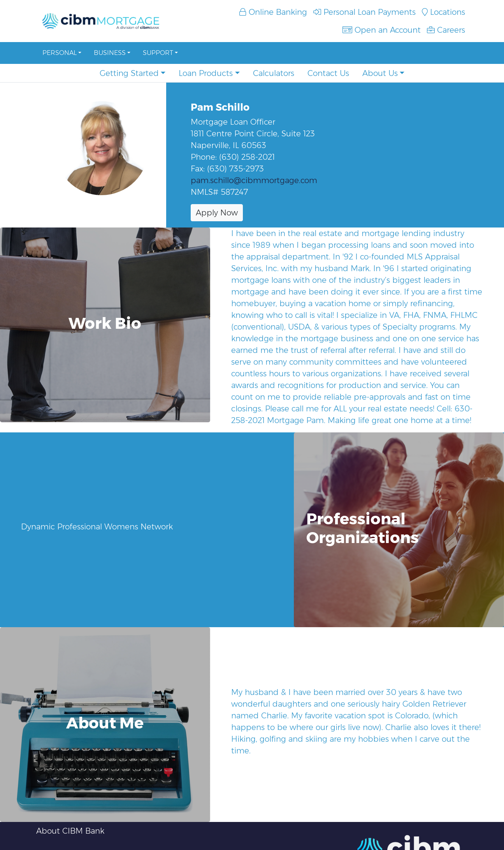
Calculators (274, 73)
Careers (446, 30)
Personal (60, 53)
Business (110, 53)
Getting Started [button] (129, 73)
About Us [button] (380, 73)
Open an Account (382, 30)
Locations (443, 12)
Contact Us (328, 73)
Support (158, 53)
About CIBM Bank (70, 831)
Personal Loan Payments (364, 12)
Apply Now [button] (217, 213)
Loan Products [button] (206, 73)
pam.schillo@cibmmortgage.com (254, 180)
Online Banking (273, 12)
